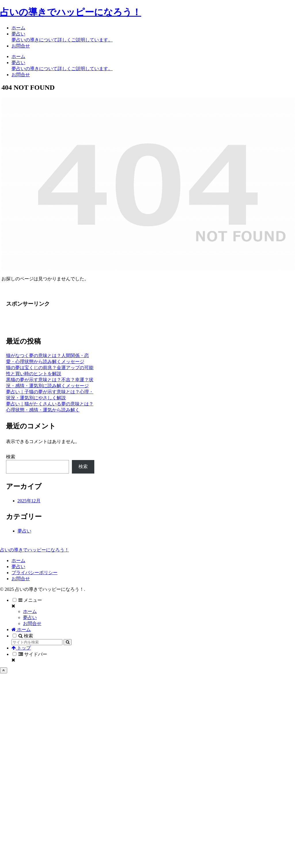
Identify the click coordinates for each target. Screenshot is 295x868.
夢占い (18, 567)
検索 (11, 457)
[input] (37, 642)
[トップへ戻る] (4, 670)
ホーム (18, 561)
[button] (68, 642)
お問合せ (21, 579)
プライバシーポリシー (35, 573)
